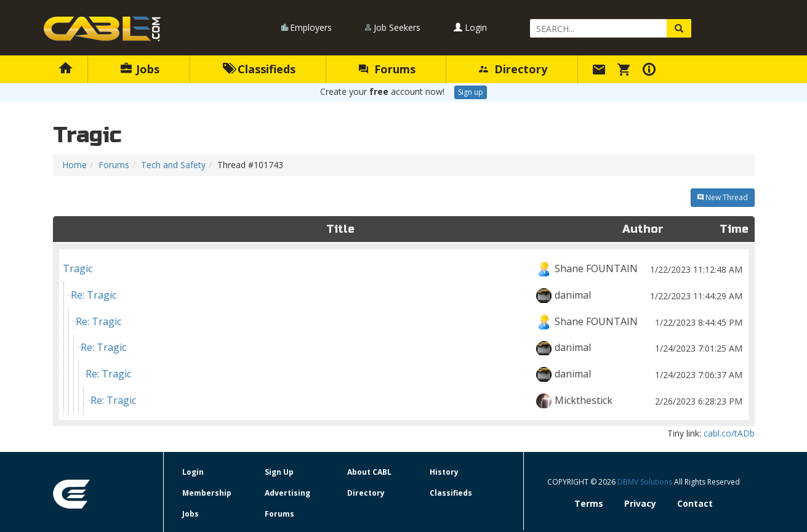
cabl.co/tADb (729, 433)
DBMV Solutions (646, 482)
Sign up (471, 92)
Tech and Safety (173, 165)
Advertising (287, 493)
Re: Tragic (408, 295)
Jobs (140, 69)
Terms (589, 503)
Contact (695, 503)
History (444, 472)
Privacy (640, 503)
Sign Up (279, 472)
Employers (311, 27)
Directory (513, 69)
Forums (387, 69)
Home (74, 165)
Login (470, 27)
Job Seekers (397, 27)
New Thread (723, 197)
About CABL (369, 472)
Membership (207, 493)
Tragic (404, 269)
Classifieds (259, 69)
